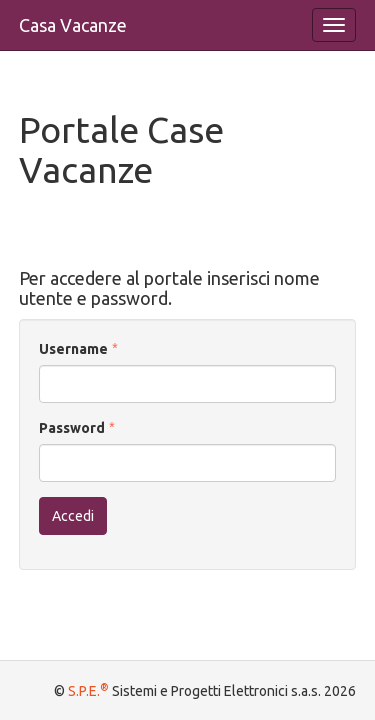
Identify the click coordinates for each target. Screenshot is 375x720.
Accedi (73, 516)
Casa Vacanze (73, 25)
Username (73, 349)
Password (72, 428)
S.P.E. (88, 691)
